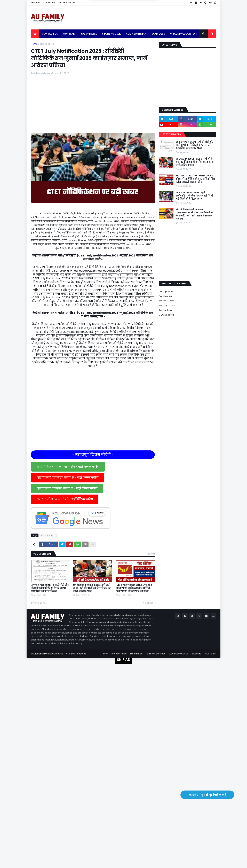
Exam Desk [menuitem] (158, 34)
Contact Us (49, 3)
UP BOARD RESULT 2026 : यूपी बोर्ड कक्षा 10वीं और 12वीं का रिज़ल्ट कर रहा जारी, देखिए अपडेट (92, 588)
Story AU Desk (167, 301)
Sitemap (197, 654)
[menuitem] (35, 34)
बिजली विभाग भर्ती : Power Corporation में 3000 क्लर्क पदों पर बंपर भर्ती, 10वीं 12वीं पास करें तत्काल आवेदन (194, 214)
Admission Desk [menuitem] (136, 34)
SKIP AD (124, 660)
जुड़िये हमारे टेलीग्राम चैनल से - (67, 488)
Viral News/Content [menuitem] (184, 34)
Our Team (211, 654)
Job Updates (47, 44)
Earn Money (165, 296)
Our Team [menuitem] (69, 34)
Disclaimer (136, 654)
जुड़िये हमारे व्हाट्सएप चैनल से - (68, 478)
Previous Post (40, 603)
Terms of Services (156, 654)
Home (34, 44)
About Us (35, 3)
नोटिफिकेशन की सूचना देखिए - (68, 467)
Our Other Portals (66, 3)
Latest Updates (171, 134)
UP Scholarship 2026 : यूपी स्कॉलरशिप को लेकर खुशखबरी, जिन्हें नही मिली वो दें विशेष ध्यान (194, 196)
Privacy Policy (119, 654)
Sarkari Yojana (167, 305)
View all (151, 554)
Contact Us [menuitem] (50, 34)
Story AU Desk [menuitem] (111, 34)
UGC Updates (166, 315)
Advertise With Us (179, 654)
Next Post (148, 603)
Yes (140, 8)
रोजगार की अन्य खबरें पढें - (65, 499)
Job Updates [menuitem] (89, 34)
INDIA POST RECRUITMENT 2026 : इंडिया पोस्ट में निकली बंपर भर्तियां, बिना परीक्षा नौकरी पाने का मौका (134, 588)
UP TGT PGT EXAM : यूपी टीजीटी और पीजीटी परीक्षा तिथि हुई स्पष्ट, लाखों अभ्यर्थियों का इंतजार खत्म (50, 588)
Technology (166, 310)
